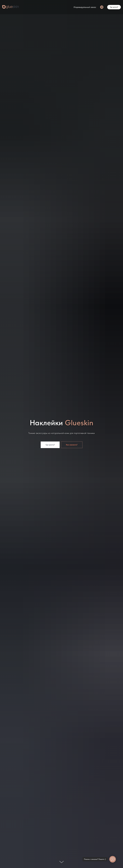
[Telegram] (102, 7)
